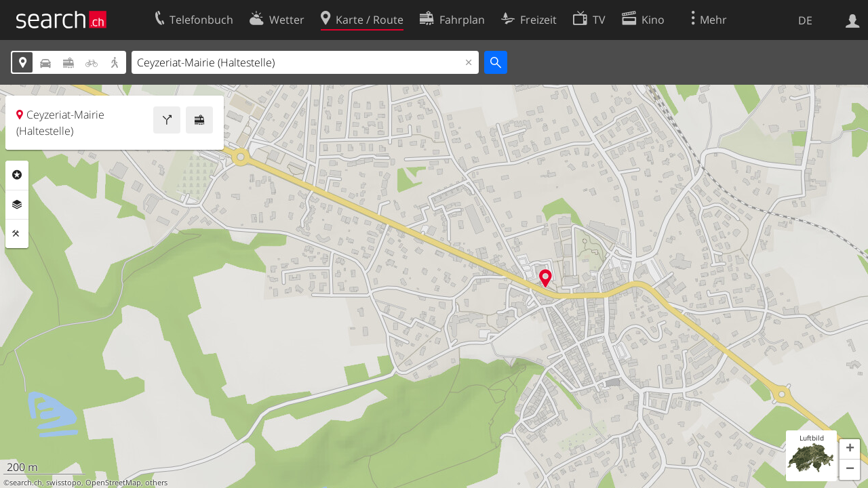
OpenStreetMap (113, 483)
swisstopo (64, 483)
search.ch (26, 483)
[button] (850, 449)
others (156, 483)
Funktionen (17, 234)
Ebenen (17, 205)
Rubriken (17, 175)
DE (805, 20)
